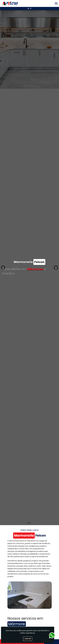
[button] (56, 3)
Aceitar (28, 639)
